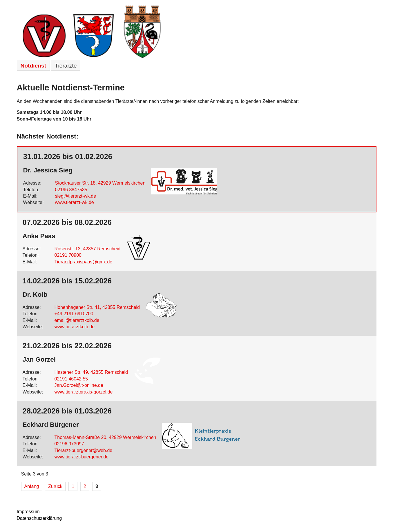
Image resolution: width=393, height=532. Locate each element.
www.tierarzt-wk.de (75, 202)
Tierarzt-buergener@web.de (84, 450)
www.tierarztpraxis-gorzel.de (84, 392)
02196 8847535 (71, 190)
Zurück (55, 486)
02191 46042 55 (71, 379)
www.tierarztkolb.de (75, 327)
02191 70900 (68, 255)
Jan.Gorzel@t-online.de (79, 385)
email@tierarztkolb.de (77, 320)
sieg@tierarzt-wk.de (76, 196)
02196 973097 (69, 444)
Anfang (32, 486)
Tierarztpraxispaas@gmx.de (84, 262)
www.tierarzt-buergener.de (82, 457)
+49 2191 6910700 (74, 314)
